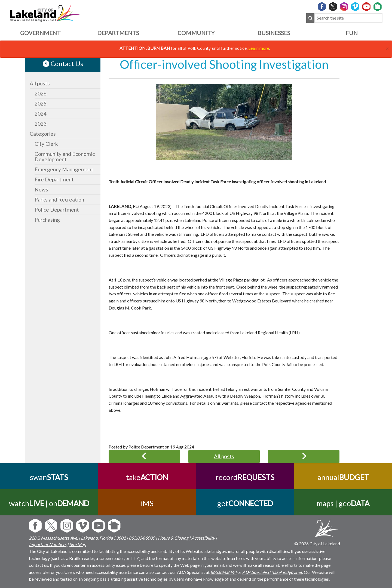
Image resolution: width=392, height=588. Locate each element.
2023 (41, 124)
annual (343, 477)
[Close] (387, 48)
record (245, 477)
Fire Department (54, 179)
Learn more (259, 48)
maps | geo (343, 503)
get (245, 503)
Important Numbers (48, 544)
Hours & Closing (173, 538)
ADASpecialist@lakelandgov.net (272, 572)
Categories (43, 134)
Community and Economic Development (65, 157)
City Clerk (46, 144)
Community (196, 33)
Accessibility (203, 538)
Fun (352, 33)
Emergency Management (64, 169)
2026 (41, 93)
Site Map (78, 544)
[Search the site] (348, 18)
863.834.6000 (142, 538)
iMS (147, 503)
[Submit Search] (310, 18)
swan (49, 477)
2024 (41, 114)
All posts (40, 83)
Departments (118, 33)
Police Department (57, 210)
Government (40, 33)
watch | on (49, 503)
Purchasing (47, 220)
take (147, 477)
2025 (41, 103)
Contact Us (63, 64)
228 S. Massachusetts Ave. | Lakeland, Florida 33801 (77, 538)
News (41, 189)
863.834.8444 (223, 572)
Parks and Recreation (59, 199)
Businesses (274, 33)
